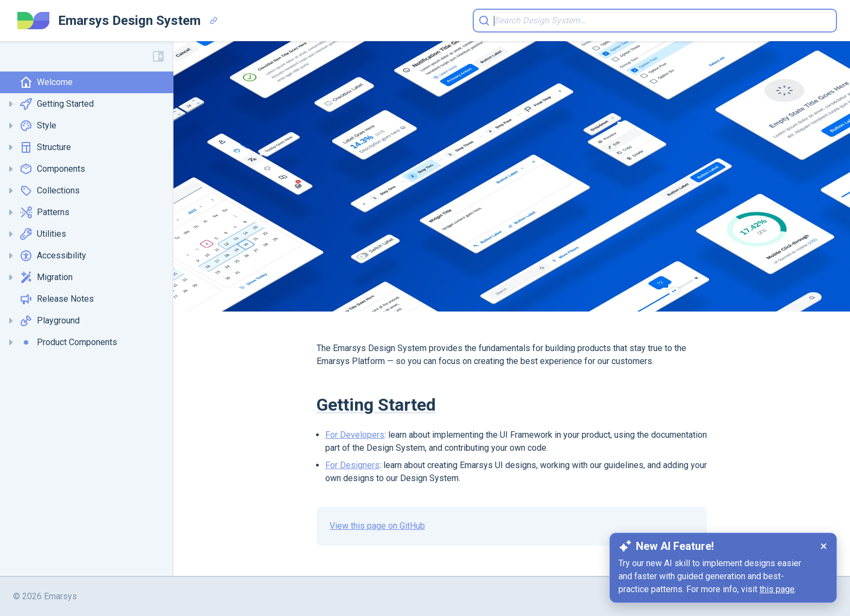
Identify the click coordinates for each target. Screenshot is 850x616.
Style (38, 126)
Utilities (43, 234)
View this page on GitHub (377, 526)
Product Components (68, 342)
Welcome (46, 82)
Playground (50, 321)
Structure (45, 147)
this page (777, 589)
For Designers (352, 465)
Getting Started (57, 104)
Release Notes (57, 299)
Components (52, 169)
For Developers (355, 435)
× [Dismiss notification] (824, 546)
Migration (46, 277)
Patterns (44, 212)
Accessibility (53, 256)
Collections (50, 191)
